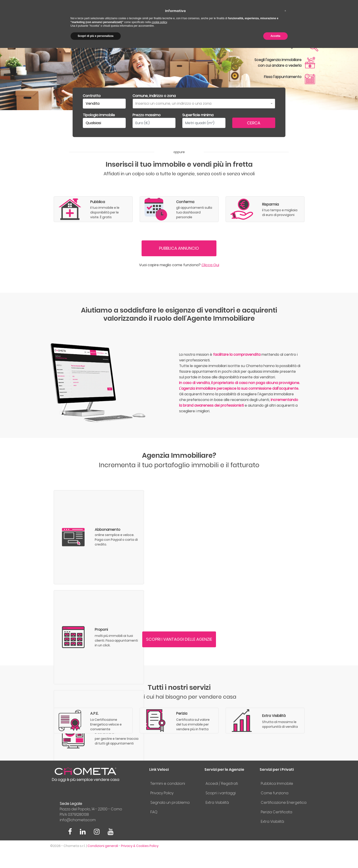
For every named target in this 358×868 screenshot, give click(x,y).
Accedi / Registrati (222, 800)
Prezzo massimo (147, 115)
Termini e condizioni (168, 800)
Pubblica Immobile (277, 800)
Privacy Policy (162, 809)
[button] (285, 11)
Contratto (92, 96)
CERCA (254, 123)
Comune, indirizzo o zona (154, 96)
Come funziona (275, 809)
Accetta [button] (275, 36)
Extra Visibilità (217, 819)
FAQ (154, 828)
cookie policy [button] (159, 22)
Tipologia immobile (99, 115)
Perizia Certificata (276, 828)
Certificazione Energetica (284, 819)
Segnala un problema (170, 819)
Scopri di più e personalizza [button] (96, 36)
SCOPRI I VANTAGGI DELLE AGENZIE (179, 647)
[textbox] (203, 104)
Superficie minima (198, 115)
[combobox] (204, 104)
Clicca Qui (210, 273)
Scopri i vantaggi (221, 809)
